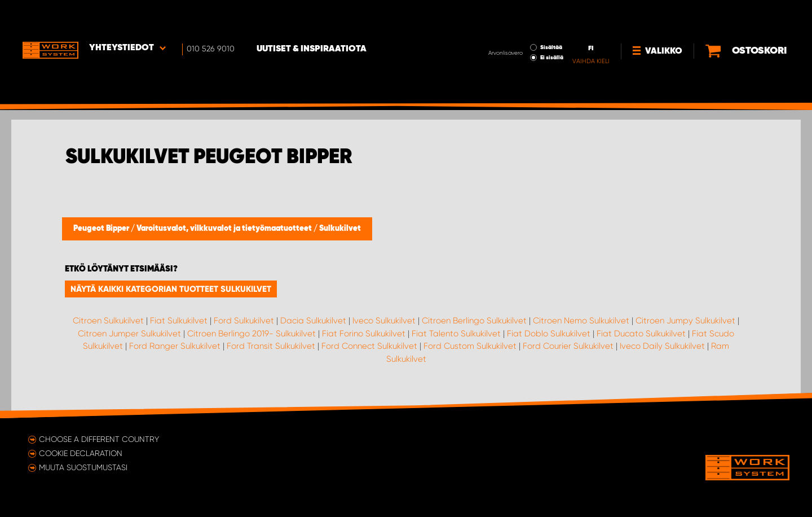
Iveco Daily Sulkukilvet (662, 346)
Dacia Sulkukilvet (313, 321)
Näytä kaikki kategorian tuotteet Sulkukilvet (171, 289)
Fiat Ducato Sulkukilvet (641, 334)
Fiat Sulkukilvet (179, 321)
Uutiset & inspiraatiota (313, 17)
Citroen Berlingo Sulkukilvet (474, 321)
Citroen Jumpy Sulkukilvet (685, 321)
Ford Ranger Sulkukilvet (175, 346)
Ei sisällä (514, 26)
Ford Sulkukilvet (244, 321)
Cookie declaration (81, 453)
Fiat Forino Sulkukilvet (364, 334)
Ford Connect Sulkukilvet (369, 346)
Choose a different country (99, 439)
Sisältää (513, 16)
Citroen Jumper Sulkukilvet (129, 334)
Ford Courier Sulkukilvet (568, 346)
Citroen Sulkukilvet (108, 321)
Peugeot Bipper (102, 229)
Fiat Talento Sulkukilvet (456, 334)
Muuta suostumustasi (83, 467)
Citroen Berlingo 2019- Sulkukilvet (251, 334)
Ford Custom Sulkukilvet (470, 346)
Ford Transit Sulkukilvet (271, 346)
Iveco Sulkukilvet (384, 321)
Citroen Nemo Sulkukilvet (581, 321)
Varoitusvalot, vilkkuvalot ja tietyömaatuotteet (225, 229)
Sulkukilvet (340, 229)
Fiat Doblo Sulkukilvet (549, 334)
